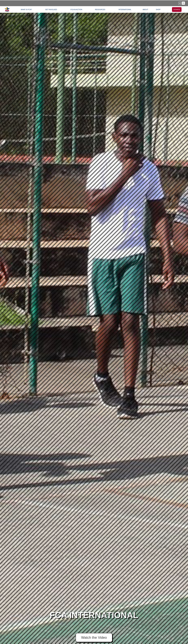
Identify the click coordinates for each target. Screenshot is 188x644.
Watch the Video (94, 637)
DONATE (177, 10)
